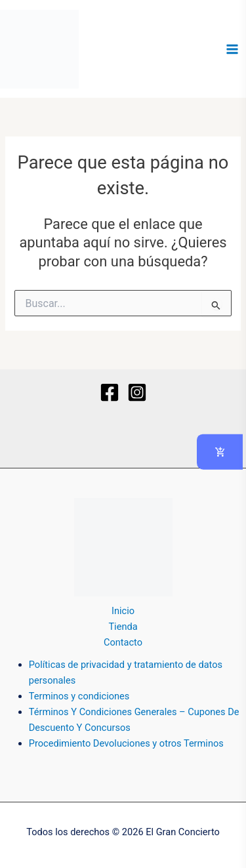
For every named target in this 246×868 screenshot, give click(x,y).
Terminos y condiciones (79, 696)
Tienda (123, 627)
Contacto (123, 642)
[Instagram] (137, 392)
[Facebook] (110, 392)
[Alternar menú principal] (232, 49)
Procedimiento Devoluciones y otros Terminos (126, 743)
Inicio (123, 611)
